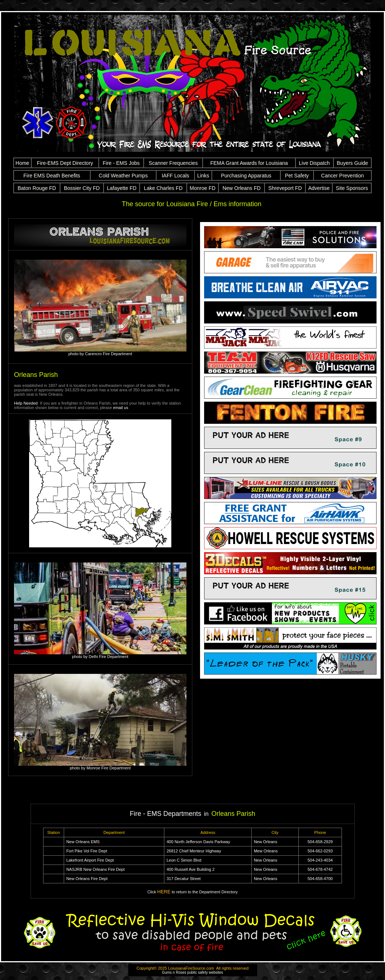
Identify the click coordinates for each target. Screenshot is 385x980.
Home (22, 163)
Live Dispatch (314, 163)
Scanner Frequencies (173, 163)
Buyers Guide (352, 163)
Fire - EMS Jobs (121, 163)
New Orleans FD (241, 188)
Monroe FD (203, 188)
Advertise (319, 188)
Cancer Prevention (343, 176)
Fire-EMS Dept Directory (65, 163)
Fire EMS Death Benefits (52, 176)
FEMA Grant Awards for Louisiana (249, 163)
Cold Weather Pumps (123, 176)
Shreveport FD (285, 188)
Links (203, 176)
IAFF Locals (176, 176)
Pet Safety (297, 176)
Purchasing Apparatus (246, 176)
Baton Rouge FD (37, 188)
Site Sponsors (352, 188)
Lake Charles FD (163, 188)
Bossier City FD (82, 188)
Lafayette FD (122, 188)
